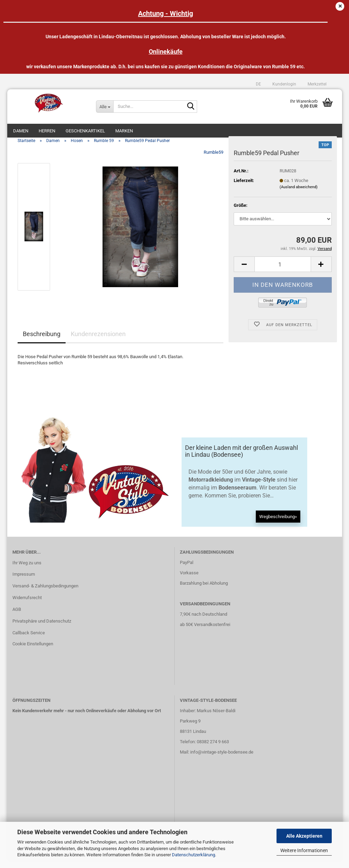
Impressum (24, 581)
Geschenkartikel (85, 131)
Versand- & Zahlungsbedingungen (45, 593)
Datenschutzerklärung (193, 855)
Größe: (241, 212)
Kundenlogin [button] (284, 84)
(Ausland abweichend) (299, 194)
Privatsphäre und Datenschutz (42, 628)
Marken (124, 131)
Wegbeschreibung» (278, 523)
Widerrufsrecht (27, 604)
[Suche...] (105, 107)
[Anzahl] (283, 271)
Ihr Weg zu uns (27, 569)
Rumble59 (214, 159)
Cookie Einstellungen (33, 651)
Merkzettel (317, 84)
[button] (258, 84)
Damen (21, 131)
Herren (47, 131)
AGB (17, 616)
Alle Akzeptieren (304, 836)
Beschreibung (42, 341)
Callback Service (29, 640)
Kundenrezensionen (98, 341)
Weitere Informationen (304, 850)
